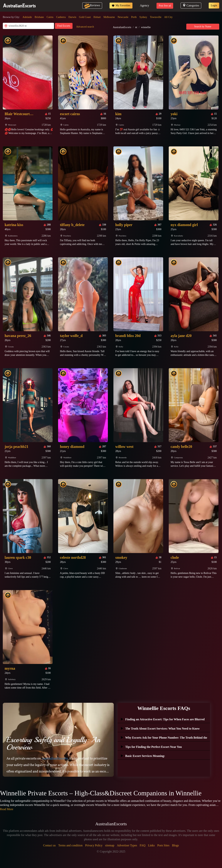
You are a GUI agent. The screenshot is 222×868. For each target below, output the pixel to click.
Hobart (97, 17)
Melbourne (109, 17)
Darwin (72, 17)
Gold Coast (85, 17)
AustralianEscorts (122, 27)
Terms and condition (70, 845)
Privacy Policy (94, 845)
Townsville (156, 17)
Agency (144, 5)
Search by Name (203, 27)
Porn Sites (163, 845)
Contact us (49, 845)
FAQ (143, 845)
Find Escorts (64, 26)
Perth (134, 17)
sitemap (110, 845)
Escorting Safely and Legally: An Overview (53, 743)
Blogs (175, 845)
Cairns (50, 17)
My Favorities (121, 6)
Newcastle (123, 17)
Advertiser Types (127, 845)
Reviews (92, 5)
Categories (191, 5)
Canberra (61, 17)
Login (214, 5)
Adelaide (27, 17)
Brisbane (39, 17)
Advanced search (85, 27)
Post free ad (165, 6)
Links (151, 845)
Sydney (143, 17)
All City (169, 17)
